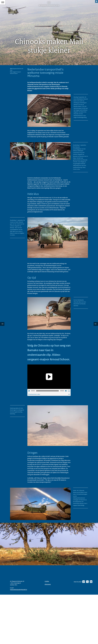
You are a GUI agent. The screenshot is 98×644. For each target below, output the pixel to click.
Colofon (47, 629)
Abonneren (48, 632)
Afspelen (29, 426)
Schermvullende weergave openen (69, 426)
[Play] (49, 412)
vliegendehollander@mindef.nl (20, 638)
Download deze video (35, 430)
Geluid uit (66, 426)
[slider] (47, 426)
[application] (49, 412)
